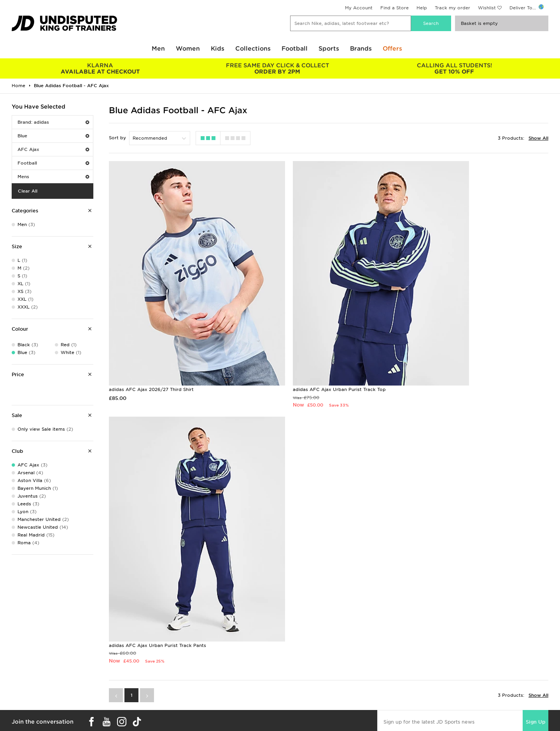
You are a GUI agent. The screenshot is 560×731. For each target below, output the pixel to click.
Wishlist (487, 8)
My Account (359, 8)
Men (158, 49)
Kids (218, 49)
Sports (329, 49)
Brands (361, 49)
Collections (253, 49)
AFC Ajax (53, 149)
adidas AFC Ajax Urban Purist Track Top (304, 345)
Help (422, 8)
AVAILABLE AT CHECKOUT (100, 68)
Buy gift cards (99, 690)
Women (188, 49)
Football (295, 49)
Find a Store (395, 8)
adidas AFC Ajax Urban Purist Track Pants (455, 345)
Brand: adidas (53, 122)
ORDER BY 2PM (277, 68)
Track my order (452, 8)
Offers (392, 49)
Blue (53, 136)
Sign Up (535, 421)
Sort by (117, 138)
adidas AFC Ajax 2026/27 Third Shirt (151, 345)
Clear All (28, 191)
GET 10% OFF (454, 68)
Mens (53, 177)
